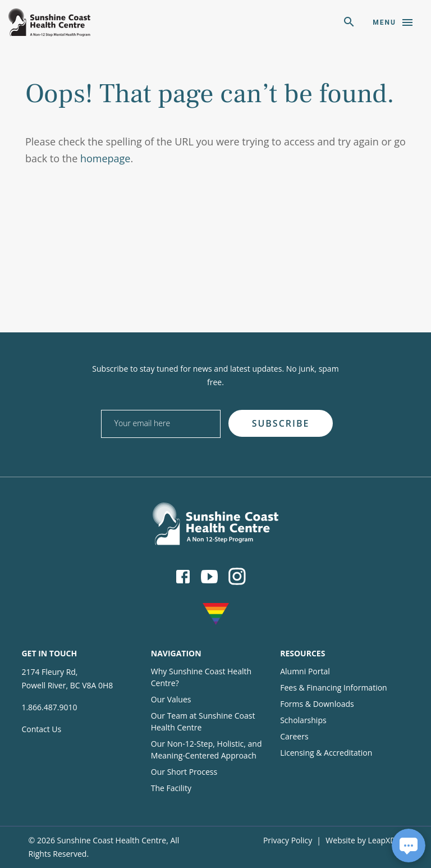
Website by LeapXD (361, 840)
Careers (294, 736)
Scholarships (303, 720)
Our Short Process (184, 772)
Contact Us (41, 729)
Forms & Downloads (317, 704)
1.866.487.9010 (49, 707)
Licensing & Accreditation (326, 753)
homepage (106, 158)
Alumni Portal (305, 671)
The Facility (171, 788)
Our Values (171, 699)
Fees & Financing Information (334, 687)
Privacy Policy (288, 840)
